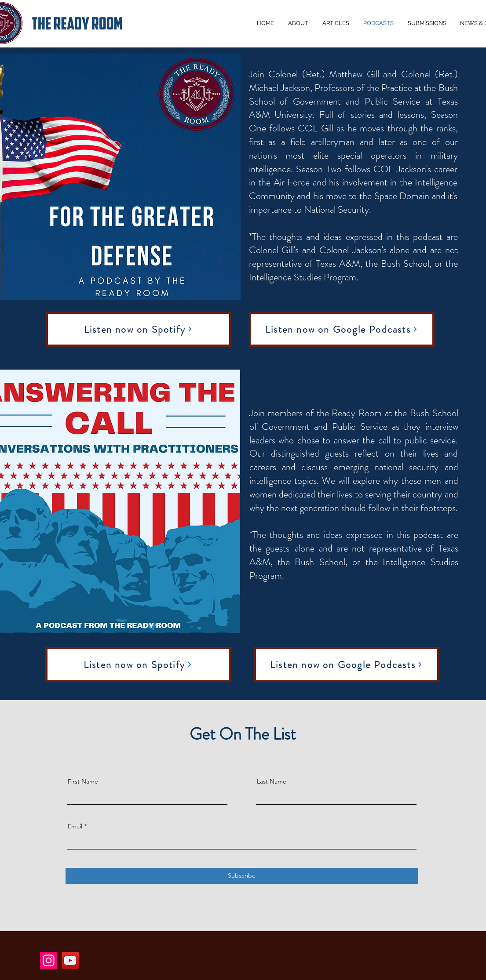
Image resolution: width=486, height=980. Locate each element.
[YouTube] (70, 960)
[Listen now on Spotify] (139, 329)
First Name (83, 781)
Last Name (272, 781)
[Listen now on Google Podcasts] (342, 329)
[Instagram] (49, 960)
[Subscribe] (242, 876)
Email (75, 826)
